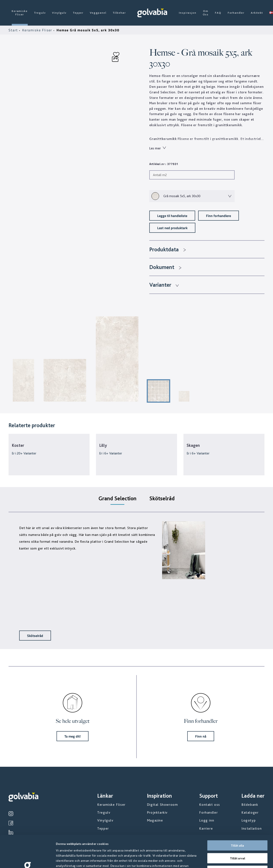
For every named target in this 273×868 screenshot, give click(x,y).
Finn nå (201, 736)
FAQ (218, 13)
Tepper (78, 13)
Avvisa (237, 841)
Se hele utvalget (73, 721)
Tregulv (40, 13)
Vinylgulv (59, 13)
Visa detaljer (230, 860)
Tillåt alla (237, 815)
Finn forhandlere (219, 216)
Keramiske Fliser (20, 13)
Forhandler (236, 13)
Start (14, 30)
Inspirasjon (188, 13)
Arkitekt (257, 13)
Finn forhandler (201, 721)
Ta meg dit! (73, 736)
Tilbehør (119, 13)
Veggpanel (98, 13)
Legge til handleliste (172, 216)
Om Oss (206, 13)
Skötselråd (35, 636)
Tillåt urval (237, 828)
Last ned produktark (172, 228)
